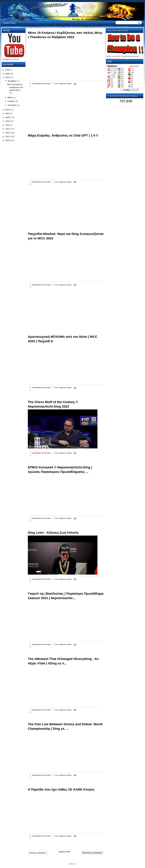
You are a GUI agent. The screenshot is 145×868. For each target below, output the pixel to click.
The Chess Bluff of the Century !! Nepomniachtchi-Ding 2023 (53, 404)
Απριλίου (12, 101)
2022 (8, 110)
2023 (8, 77)
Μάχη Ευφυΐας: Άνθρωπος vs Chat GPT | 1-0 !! (63, 135)
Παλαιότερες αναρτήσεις (92, 853)
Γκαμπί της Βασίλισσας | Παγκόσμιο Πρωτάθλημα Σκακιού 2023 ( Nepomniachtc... (66, 596)
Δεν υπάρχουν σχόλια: (64, 83)
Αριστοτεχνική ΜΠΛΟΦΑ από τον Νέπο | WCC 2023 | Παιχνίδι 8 (63, 339)
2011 (8, 136)
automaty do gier (6, 1)
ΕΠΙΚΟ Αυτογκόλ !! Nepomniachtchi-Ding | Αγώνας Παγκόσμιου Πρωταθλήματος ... (60, 470)
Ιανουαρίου (12, 105)
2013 (8, 129)
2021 (8, 113)
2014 (8, 125)
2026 (8, 70)
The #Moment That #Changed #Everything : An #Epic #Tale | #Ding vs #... (63, 661)
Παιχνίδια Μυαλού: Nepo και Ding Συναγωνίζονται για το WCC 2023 (66, 236)
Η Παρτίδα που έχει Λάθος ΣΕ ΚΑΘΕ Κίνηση (61, 789)
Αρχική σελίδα (9, 23)
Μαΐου (10, 97)
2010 (8, 140)
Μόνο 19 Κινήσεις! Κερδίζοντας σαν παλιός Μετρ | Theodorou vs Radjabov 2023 (65, 35)
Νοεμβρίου (12, 81)
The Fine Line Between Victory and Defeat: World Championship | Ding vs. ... (65, 726)
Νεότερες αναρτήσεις (38, 853)
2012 (8, 133)
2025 (8, 74)
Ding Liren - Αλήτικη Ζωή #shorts (53, 533)
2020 (8, 117)
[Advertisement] (50, 114)
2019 (8, 121)
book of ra (73, 864)
